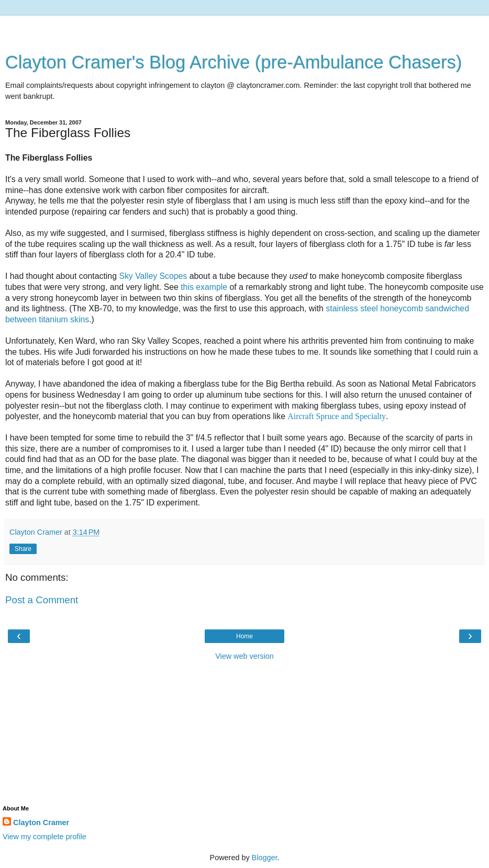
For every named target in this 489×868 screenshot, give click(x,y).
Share (23, 549)
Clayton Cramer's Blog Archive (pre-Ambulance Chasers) (234, 62)
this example (204, 287)
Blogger (265, 858)
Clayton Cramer (41, 822)
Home (244, 636)
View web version (244, 656)
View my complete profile (45, 837)
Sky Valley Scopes (153, 276)
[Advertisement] (244, 29)
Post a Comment (42, 600)
